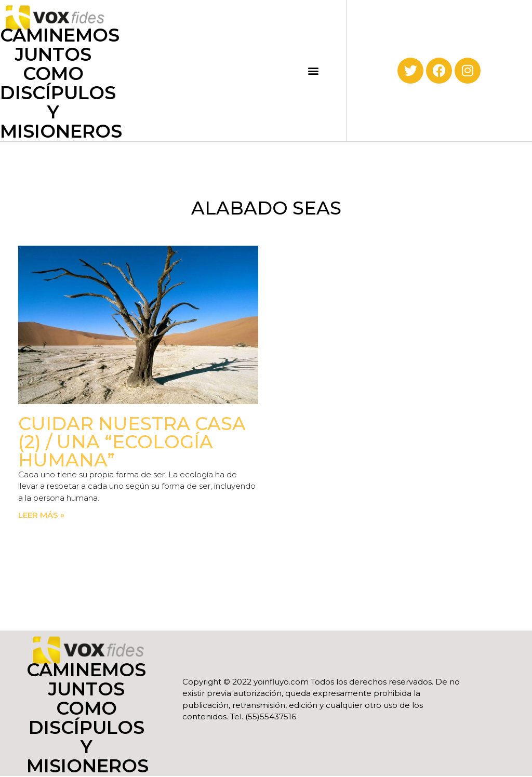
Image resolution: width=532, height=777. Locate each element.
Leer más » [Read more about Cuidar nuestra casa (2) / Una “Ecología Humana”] (41, 515)
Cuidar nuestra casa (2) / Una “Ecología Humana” (132, 442)
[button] (314, 70)
